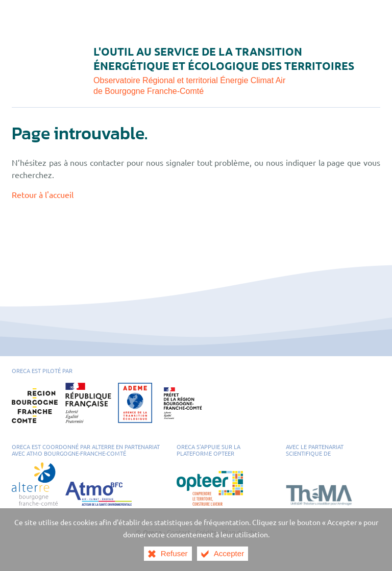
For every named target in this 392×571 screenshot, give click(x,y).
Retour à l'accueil (43, 194)
